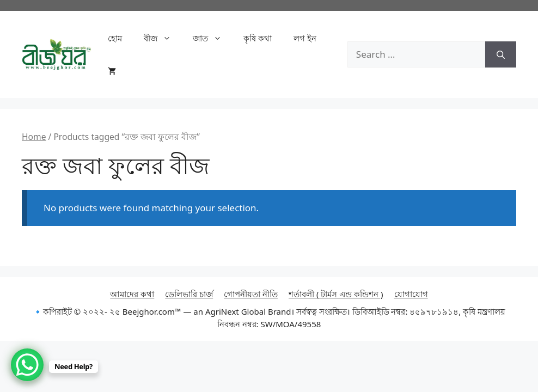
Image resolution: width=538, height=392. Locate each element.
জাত (213, 38)
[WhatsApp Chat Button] (27, 365)
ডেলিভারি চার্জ (189, 294)
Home (34, 137)
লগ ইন (305, 38)
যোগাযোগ (411, 294)
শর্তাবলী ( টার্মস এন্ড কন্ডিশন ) (336, 294)
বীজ (163, 38)
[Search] (501, 54)
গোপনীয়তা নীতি (251, 294)
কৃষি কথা (258, 38)
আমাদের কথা (132, 294)
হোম (115, 38)
